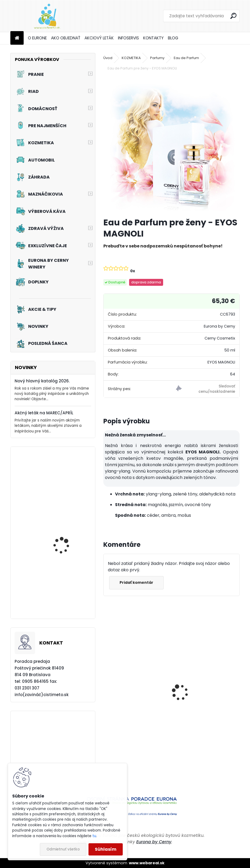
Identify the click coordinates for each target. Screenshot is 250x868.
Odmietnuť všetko (63, 849)
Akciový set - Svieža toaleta (63, 593)
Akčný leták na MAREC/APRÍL (44, 413)
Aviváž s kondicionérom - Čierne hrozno (204, 721)
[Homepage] (17, 38)
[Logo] (47, 16)
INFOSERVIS (128, 38)
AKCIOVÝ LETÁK (99, 38)
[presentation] (106, 683)
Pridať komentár (137, 582)
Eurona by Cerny (154, 842)
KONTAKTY (153, 38)
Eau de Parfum (186, 58)
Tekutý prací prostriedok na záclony (68, 544)
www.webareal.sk (147, 863)
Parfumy (157, 58)
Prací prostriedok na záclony (64, 490)
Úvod (108, 58)
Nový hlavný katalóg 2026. (42, 381)
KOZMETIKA (131, 58)
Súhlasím (106, 849)
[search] (233, 16)
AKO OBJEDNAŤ (66, 38)
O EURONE (37, 38)
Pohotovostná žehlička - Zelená (132, 716)
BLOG (173, 38)
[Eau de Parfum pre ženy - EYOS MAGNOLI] (172, 145)
